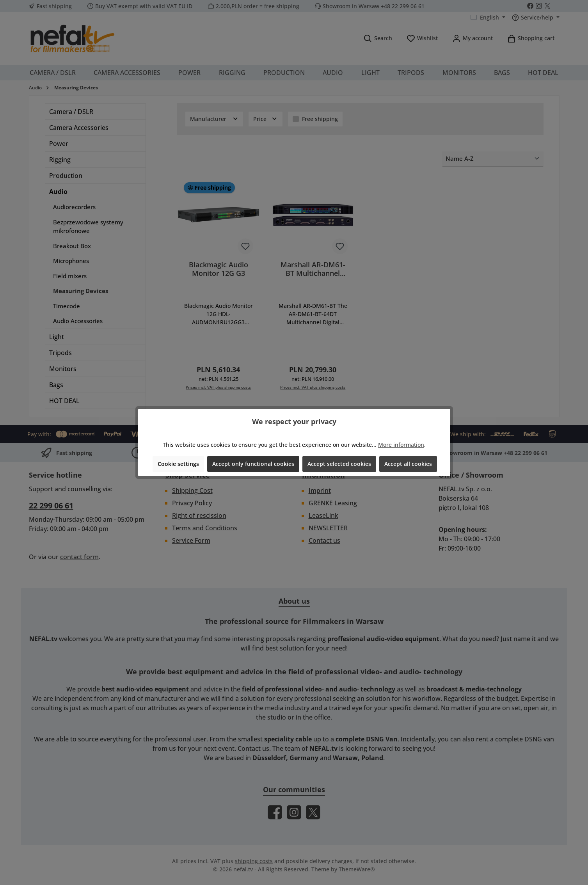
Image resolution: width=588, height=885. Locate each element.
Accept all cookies (408, 464)
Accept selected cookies (339, 464)
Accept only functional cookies (253, 464)
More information (401, 445)
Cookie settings (178, 464)
